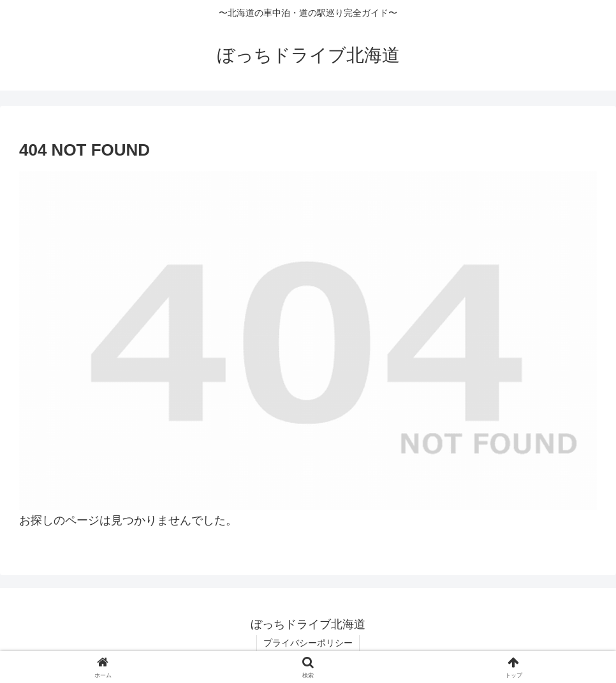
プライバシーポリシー (308, 643)
